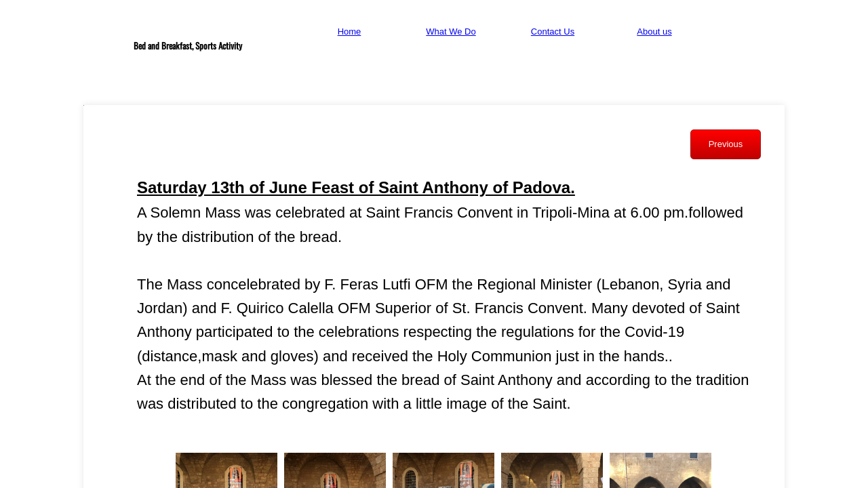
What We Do (451, 32)
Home (350, 32)
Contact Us (553, 32)
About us (654, 32)
